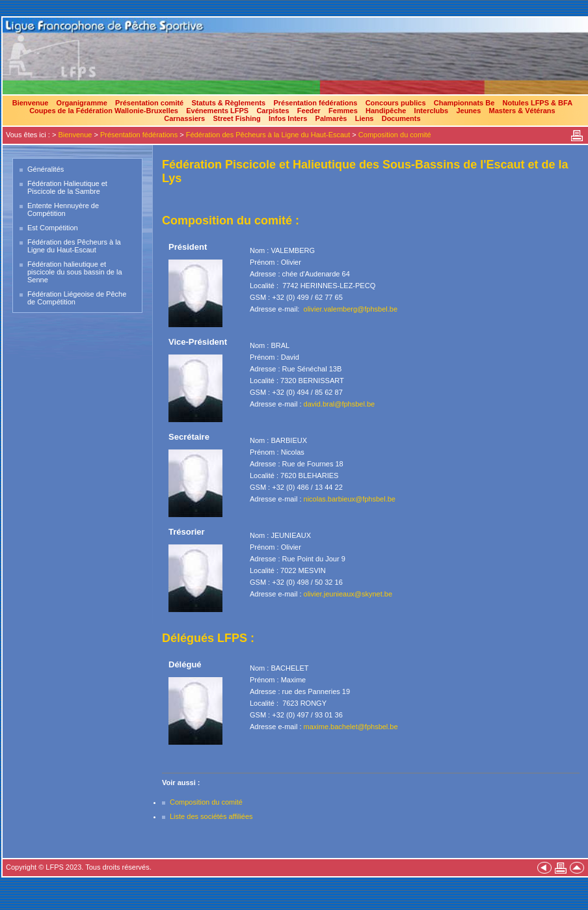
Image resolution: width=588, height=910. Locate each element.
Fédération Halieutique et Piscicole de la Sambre (67, 187)
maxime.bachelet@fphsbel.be (351, 727)
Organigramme (82, 103)
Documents (401, 118)
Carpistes (273, 111)
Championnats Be (464, 103)
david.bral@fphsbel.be (340, 404)
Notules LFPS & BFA (538, 103)
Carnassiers (184, 118)
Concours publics (396, 103)
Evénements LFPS (217, 111)
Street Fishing (236, 118)
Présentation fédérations (315, 103)
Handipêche (386, 111)
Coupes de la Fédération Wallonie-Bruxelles (104, 111)
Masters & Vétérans (522, 111)
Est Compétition (53, 228)
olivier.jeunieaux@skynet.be (348, 594)
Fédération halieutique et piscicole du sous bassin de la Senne (75, 272)
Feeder (309, 111)
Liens (365, 118)
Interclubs (432, 111)
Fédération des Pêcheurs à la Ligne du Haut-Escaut (268, 135)
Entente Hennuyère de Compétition (63, 209)
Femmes (343, 111)
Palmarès (331, 118)
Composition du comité (395, 135)
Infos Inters (288, 118)
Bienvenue (31, 103)
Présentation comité (149, 103)
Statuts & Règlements (228, 103)
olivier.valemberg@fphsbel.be (351, 309)
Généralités (46, 169)
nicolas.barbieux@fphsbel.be (350, 499)
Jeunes (468, 111)
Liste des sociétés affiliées (211, 816)
